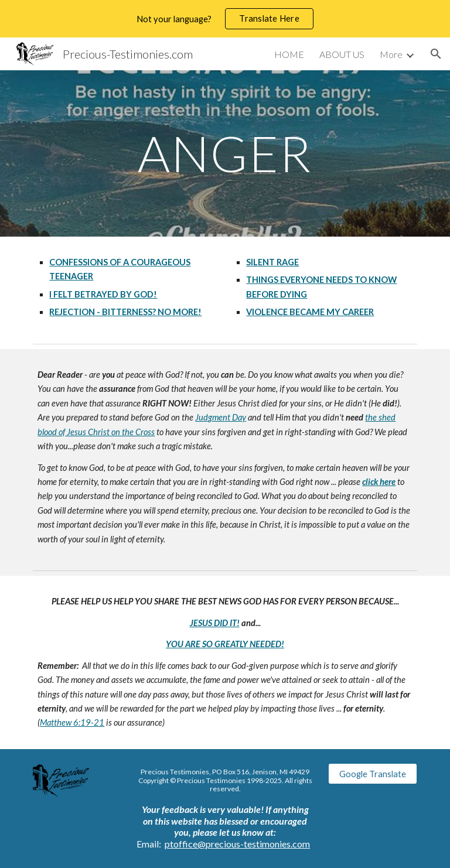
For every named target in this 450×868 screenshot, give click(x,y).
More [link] (391, 54)
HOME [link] (289, 54)
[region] (225, 19)
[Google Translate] (372, 774)
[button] (436, 54)
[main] (225, 153)
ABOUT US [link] (342, 54)
